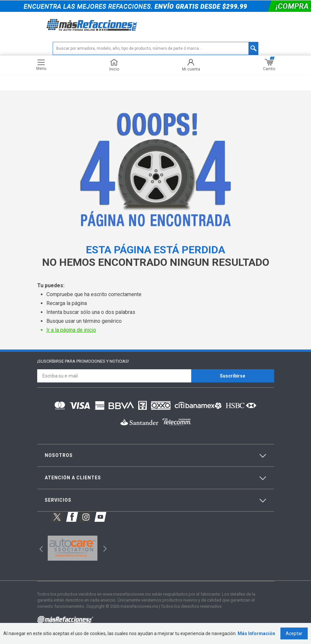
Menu (41, 65)
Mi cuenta (191, 65)
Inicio (114, 65)
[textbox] (155, 48)
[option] (73, 548)
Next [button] (104, 548)
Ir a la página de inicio (71, 330)
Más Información (256, 633)
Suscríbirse (233, 376)
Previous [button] (39, 548)
